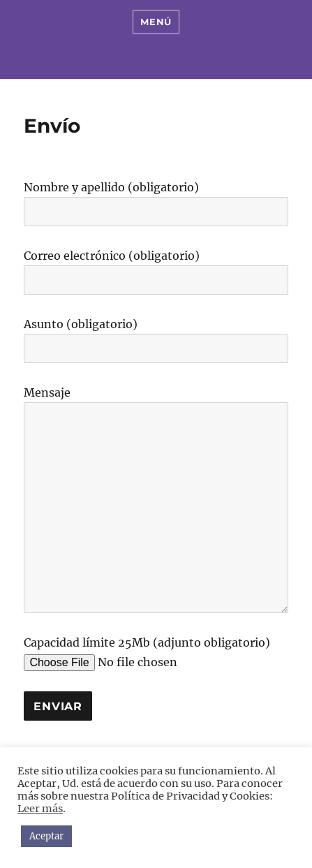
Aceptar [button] (46, 836)
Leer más (40, 809)
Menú (156, 22)
